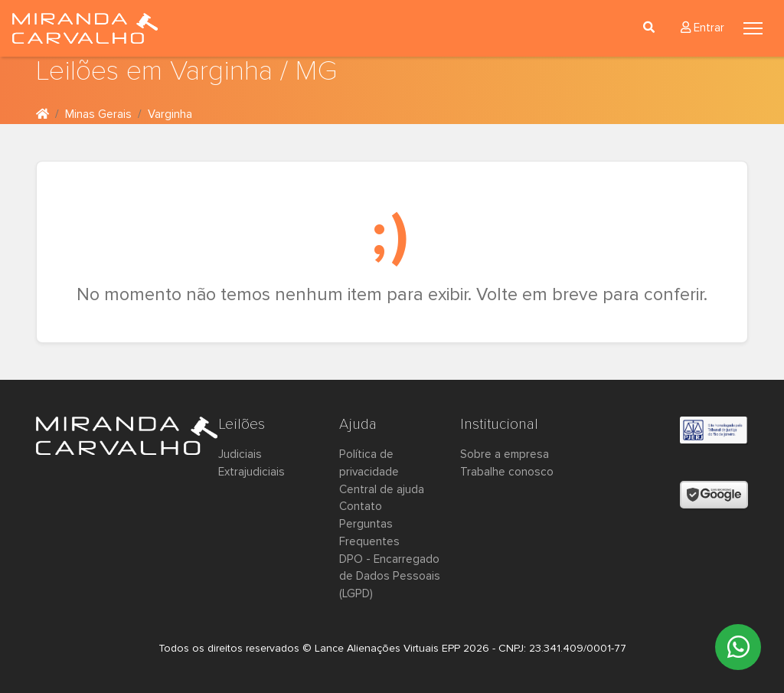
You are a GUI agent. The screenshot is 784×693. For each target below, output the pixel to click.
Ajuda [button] (358, 425)
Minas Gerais (98, 114)
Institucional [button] (499, 425)
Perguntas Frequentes (369, 533)
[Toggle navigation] (753, 28)
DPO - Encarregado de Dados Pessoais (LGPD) (390, 577)
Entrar (702, 28)
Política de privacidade (369, 463)
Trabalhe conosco (507, 472)
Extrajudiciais (252, 472)
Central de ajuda (382, 490)
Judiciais (240, 454)
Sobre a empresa (505, 454)
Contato (361, 507)
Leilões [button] (242, 425)
